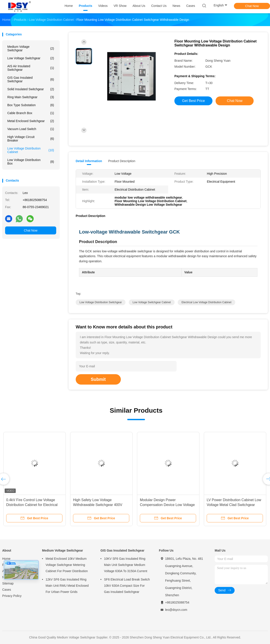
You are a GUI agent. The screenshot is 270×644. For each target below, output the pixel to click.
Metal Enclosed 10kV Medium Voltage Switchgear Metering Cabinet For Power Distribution (67, 565)
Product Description (122, 161)
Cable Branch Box (31, 113)
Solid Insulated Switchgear (31, 89)
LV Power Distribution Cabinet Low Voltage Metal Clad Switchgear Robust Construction (234, 505)
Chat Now (252, 6)
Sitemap (8, 583)
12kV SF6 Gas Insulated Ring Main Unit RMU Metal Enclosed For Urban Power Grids (67, 586)
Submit (98, 379)
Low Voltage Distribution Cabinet (31, 150)
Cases (7, 590)
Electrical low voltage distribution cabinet (206, 302)
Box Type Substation (31, 105)
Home (6, 559)
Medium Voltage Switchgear (31, 48)
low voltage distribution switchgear (101, 302)
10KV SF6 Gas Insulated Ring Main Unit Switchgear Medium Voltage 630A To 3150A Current (126, 565)
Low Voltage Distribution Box (31, 162)
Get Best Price (193, 101)
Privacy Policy (12, 596)
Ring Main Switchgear (31, 97)
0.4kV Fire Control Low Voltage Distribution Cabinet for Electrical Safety (32, 505)
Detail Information (89, 161)
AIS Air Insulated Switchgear (31, 68)
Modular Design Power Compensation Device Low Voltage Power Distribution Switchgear (167, 505)
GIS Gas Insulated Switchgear (31, 79)
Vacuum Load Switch (31, 129)
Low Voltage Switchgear (31, 58)
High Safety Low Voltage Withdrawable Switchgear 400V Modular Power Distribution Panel (99, 505)
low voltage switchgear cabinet (152, 302)
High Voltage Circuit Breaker (31, 139)
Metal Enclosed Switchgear (31, 121)
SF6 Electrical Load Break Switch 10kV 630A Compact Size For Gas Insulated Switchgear (127, 586)
